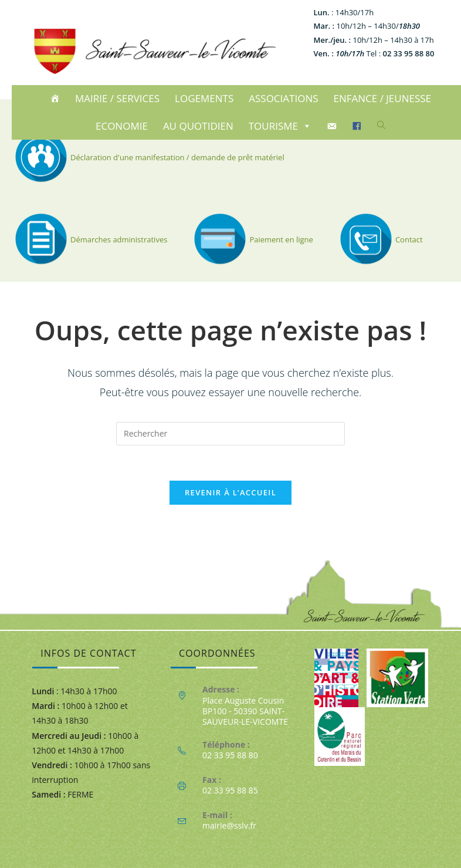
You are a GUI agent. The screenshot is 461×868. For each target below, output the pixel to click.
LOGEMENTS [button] (204, 98)
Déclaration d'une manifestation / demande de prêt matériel (148, 157)
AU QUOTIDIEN (198, 126)
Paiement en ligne (252, 239)
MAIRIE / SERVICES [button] (117, 98)
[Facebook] (359, 126)
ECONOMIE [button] (122, 126)
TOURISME (280, 126)
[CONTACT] (333, 126)
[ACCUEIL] (57, 99)
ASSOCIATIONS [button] (283, 98)
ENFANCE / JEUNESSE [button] (383, 98)
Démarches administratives (89, 239)
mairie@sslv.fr (229, 825)
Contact (380, 239)
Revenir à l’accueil (230, 492)
